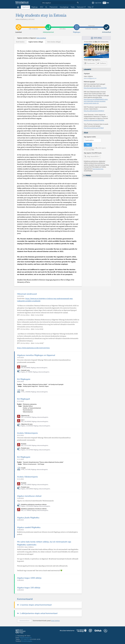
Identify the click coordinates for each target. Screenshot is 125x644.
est (104, 3)
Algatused (25, 7)
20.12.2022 (20, 435)
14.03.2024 (20, 296)
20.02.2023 (20, 382)
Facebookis (91, 63)
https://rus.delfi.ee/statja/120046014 (94, 111)
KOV (42, 7)
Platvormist (54, 7)
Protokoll (24, 444)
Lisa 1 (23, 420)
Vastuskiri (24, 366)
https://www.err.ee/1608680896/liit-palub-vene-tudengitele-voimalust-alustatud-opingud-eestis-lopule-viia (96, 101)
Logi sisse (98, 3)
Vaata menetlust (41, 38)
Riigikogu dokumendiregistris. (39, 368)
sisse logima (55, 621)
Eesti (20, 42)
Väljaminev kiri (25, 416)
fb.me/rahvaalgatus (27, 641)
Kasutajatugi (64, 7)
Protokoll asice (25, 448)
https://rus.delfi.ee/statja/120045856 (94, 120)
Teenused (80, 7)
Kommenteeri (25, 621)
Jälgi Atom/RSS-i (93, 157)
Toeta (73, 7)
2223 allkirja (62, 26)
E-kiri (23, 390)
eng (108, 3)
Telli (88, 145)
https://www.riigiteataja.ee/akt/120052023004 (33, 348)
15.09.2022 (20, 498)
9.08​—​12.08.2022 (33, 26)
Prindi (88, 176)
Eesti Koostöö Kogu (98, 169)
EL (46, 7)
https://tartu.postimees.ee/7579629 (94, 128)
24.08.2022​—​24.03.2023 (92, 26)
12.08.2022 (20, 580)
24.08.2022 (20, 520)
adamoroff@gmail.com (90, 78)
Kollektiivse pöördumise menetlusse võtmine (34, 505)
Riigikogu (35, 7)
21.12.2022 (20, 401)
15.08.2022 (20, 547)
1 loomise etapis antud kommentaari (36, 605)
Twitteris (103, 63)
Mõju (90, 7)
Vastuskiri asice (25, 370)
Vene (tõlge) (54, 42)
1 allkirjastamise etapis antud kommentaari (39, 613)
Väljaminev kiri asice (27, 424)
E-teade (23, 468)
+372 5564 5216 (25, 639)
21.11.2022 (20, 459)
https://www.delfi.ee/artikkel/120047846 (95, 88)
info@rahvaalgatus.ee (25, 638)
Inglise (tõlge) (36, 42)
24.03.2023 (20, 358)
